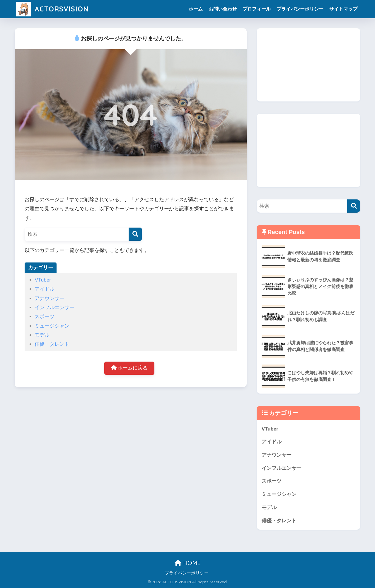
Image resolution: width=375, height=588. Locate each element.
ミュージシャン (52, 326)
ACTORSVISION (52, 9)
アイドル (45, 289)
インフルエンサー (54, 307)
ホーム (196, 9)
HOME (188, 563)
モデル (42, 335)
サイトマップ (343, 9)
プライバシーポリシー (300, 9)
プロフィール (257, 9)
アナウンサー (50, 298)
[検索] (135, 234)
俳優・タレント (52, 344)
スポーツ (45, 317)
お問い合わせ (223, 9)
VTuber (43, 280)
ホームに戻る (129, 368)
